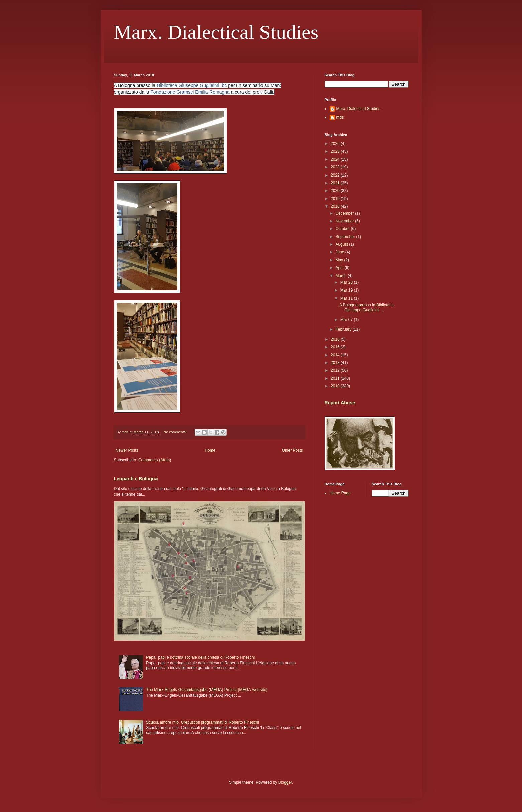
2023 (336, 167)
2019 (336, 199)
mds (340, 117)
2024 (336, 159)
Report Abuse (340, 403)
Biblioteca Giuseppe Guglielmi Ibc (192, 85)
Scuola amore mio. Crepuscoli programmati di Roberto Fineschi (202, 722)
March (342, 276)
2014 (336, 355)
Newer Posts (127, 450)
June (340, 252)
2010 (336, 386)
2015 (336, 347)
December (345, 213)
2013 (336, 363)
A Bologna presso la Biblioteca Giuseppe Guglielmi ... (367, 307)
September (346, 237)
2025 (336, 151)
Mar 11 (347, 298)
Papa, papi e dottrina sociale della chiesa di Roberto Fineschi (200, 657)
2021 (336, 183)
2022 (336, 175)
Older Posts (292, 450)
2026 (336, 144)
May (340, 260)
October (343, 229)
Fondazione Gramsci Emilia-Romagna (190, 92)
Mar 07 (347, 320)
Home (210, 450)
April (340, 268)
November (345, 221)
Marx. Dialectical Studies (216, 32)
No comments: (175, 432)
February (344, 329)
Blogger (285, 782)
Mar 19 (347, 290)
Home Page (340, 493)
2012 (336, 370)
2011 (336, 378)
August (342, 244)
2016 (336, 339)
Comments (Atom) (155, 460)
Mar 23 (347, 282)
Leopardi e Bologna (136, 479)
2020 (336, 191)
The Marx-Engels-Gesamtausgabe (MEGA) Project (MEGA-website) (207, 690)
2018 (336, 206)
